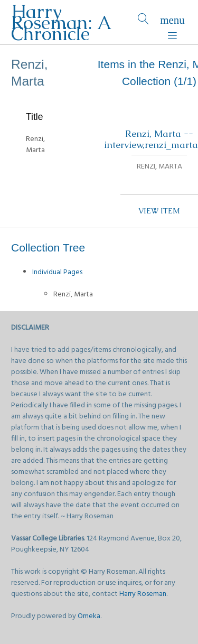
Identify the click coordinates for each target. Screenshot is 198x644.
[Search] (143, 22)
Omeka (89, 616)
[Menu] (172, 22)
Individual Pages (57, 272)
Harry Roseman (143, 594)
